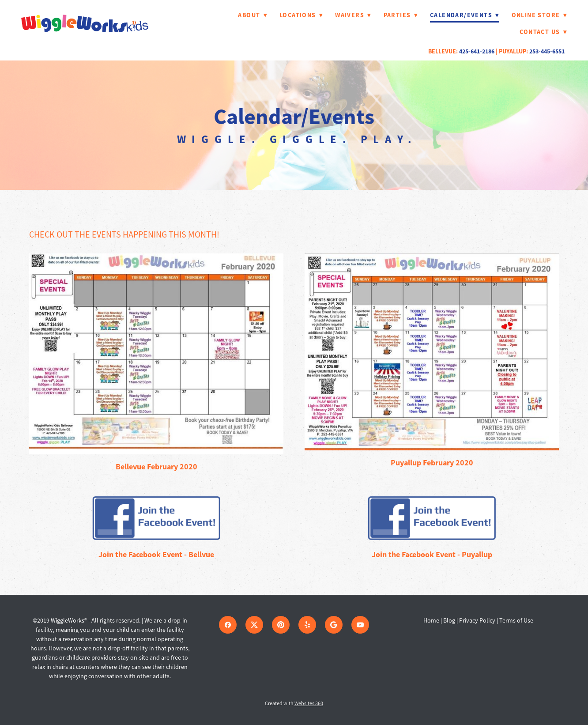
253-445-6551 (547, 51)
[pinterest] (281, 625)
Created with (294, 703)
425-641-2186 (477, 51)
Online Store (539, 15)
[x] (254, 625)
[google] (334, 625)
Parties (401, 15)
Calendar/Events (465, 15)
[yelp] (307, 625)
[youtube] (360, 625)
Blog (449, 620)
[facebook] (228, 625)
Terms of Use (516, 620)
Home (432, 620)
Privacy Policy (477, 620)
